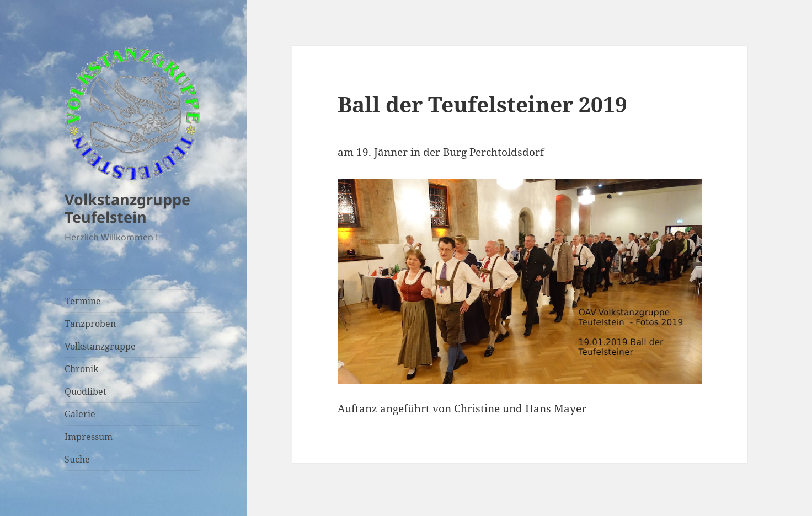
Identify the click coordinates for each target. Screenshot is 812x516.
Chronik (81, 369)
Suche (77, 459)
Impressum (89, 437)
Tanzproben (90, 324)
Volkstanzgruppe (100, 346)
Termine (83, 301)
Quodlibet (86, 391)
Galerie (80, 414)
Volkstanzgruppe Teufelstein (127, 208)
